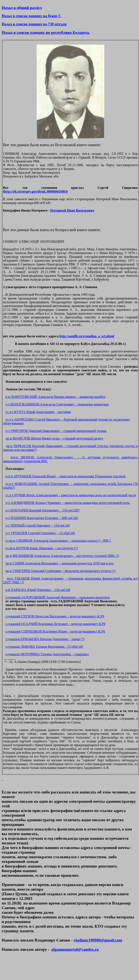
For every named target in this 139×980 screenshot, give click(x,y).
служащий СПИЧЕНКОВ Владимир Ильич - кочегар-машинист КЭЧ (55, 631)
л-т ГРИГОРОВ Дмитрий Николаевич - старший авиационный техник (56, 431)
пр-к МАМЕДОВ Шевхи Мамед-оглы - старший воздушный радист (54, 438)
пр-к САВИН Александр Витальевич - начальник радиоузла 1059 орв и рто (59, 563)
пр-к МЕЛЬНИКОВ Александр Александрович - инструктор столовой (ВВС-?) (62, 556)
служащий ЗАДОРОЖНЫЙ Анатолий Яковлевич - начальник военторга (57, 597)
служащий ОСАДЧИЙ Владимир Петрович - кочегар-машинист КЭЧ (55, 624)
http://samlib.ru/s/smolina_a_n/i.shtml (87, 336)
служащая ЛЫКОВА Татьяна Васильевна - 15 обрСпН (44, 647)
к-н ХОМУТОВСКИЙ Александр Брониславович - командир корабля (55, 397)
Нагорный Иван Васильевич (72, 210)
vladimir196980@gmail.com (98, 940)
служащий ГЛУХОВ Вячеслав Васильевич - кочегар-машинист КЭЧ (55, 616)
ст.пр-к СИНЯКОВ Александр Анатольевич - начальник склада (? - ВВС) (58, 541)
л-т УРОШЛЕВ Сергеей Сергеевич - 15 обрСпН (40, 533)
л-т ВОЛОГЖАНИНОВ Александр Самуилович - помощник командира (57, 404)
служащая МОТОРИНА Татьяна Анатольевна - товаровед (47, 654)
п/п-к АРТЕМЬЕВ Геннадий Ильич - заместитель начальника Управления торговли (65, 476)
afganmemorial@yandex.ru (75, 949)
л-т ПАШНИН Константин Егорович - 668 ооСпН (42, 518)
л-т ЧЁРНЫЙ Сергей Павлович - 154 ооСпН (38, 525)
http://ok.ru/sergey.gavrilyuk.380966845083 (35, 191)
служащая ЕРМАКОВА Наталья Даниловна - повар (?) (45, 639)
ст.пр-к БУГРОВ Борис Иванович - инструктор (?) (42, 548)
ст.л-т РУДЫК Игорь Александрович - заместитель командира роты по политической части (71, 495)
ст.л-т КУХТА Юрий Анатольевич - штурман (38, 412)
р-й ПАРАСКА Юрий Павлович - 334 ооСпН (38, 590)
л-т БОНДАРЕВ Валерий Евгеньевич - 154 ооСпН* (43, 510)
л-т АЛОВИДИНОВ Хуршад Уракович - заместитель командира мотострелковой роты (68, 503)
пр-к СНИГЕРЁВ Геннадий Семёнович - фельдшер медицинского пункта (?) (60, 571)
